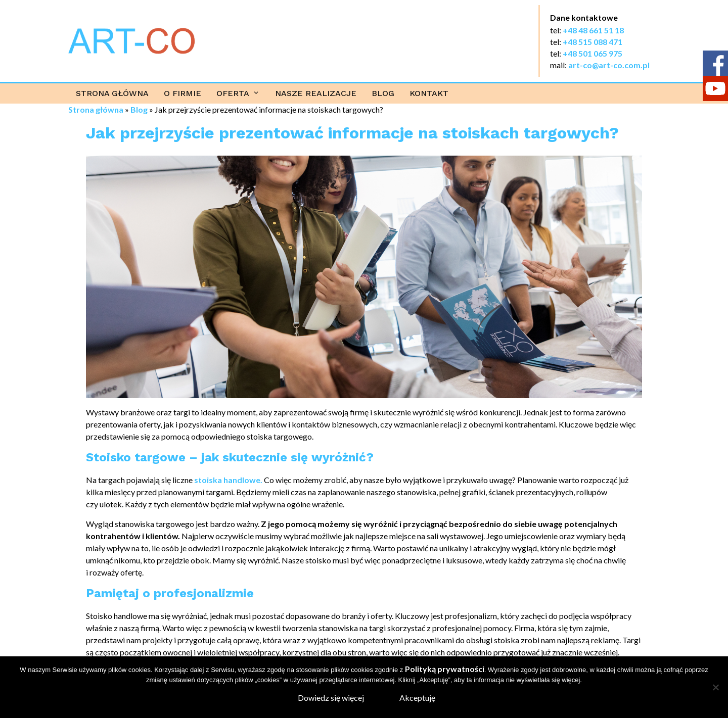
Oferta (233, 93)
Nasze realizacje (316, 93)
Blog (383, 93)
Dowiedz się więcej (331, 698)
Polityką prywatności (445, 669)
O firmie (183, 93)
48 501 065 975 (595, 53)
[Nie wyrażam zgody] (715, 687)
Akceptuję (417, 698)
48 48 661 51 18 (596, 30)
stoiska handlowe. (228, 480)
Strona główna (112, 93)
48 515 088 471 (595, 42)
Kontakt (429, 93)
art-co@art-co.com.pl (609, 65)
